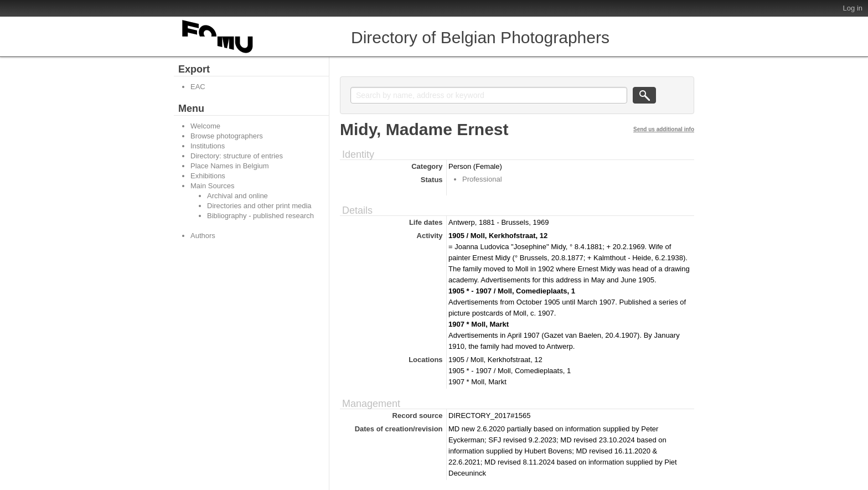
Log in (853, 8)
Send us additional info (664, 129)
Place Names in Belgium (230, 166)
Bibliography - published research (260, 216)
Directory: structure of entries (237, 156)
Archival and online (237, 196)
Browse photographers (227, 136)
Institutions (208, 146)
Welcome (205, 126)
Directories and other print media (259, 206)
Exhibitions (208, 176)
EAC (198, 87)
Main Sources (212, 186)
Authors (203, 236)
